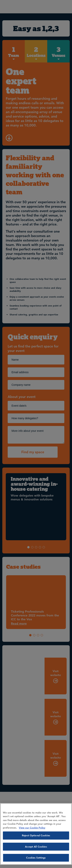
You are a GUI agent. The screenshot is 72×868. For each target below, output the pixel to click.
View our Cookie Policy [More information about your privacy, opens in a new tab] (32, 828)
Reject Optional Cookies (36, 835)
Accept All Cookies (36, 847)
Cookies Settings (36, 858)
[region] (36, 834)
